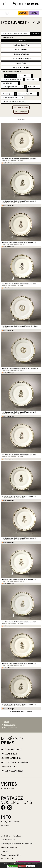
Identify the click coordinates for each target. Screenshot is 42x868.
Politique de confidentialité (9, 848)
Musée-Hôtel (21, 68)
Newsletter (5, 826)
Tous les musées (21, 41)
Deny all (22, 866)
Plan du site (4, 851)
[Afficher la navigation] (5, 4)
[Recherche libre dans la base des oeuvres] (15, 34)
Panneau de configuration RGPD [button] (11, 855)
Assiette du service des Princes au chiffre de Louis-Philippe (20, 326)
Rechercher (35, 34)
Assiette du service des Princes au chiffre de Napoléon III (19, 159)
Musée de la (21, 54)
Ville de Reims (5, 836)
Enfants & (8, 789)
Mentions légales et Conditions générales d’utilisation (17, 844)
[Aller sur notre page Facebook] (3, 807)
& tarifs (10, 822)
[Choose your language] (7, 859)
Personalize (31, 866)
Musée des (23, 13)
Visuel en (12, 72)
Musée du (21, 59)
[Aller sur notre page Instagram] (10, 807)
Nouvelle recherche (21, 107)
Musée (34, 13)
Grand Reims (17, 836)
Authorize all (13, 866)
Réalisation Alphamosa (8, 840)
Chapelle (21, 63)
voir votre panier (21, 112)
